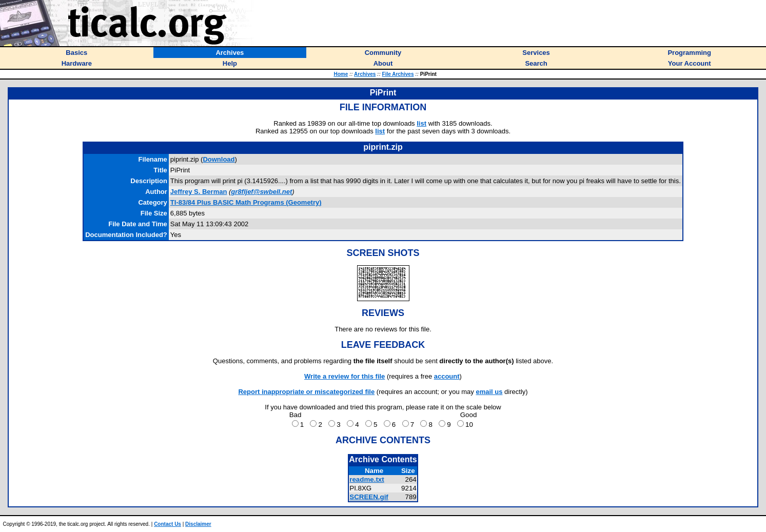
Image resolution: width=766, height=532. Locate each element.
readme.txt (367, 479)
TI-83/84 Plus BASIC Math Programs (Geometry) (246, 202)
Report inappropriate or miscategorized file (306, 392)
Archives (365, 74)
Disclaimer (198, 524)
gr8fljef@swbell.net (261, 192)
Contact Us (168, 524)
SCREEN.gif (369, 497)
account (447, 376)
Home (341, 74)
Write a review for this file (345, 376)
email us (489, 392)
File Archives (398, 74)
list (421, 123)
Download (219, 159)
